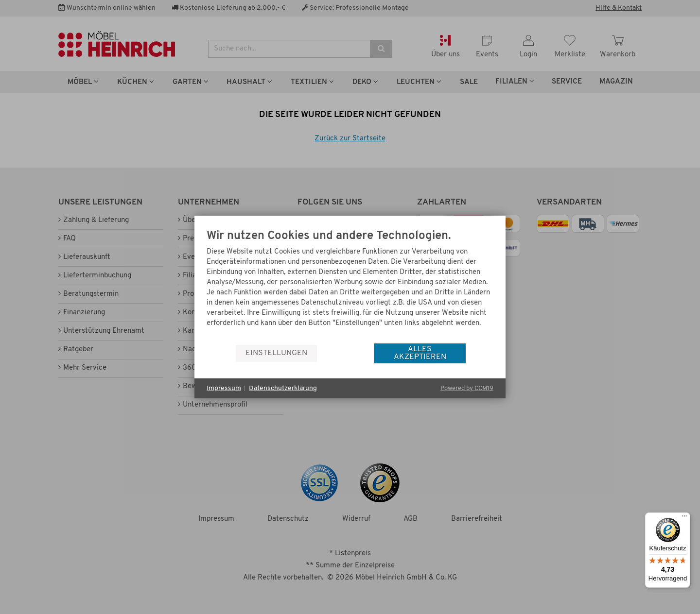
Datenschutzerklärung (283, 388)
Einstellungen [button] (276, 353)
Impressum (224, 388)
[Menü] (684, 518)
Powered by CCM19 (467, 388)
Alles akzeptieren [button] (420, 353)
